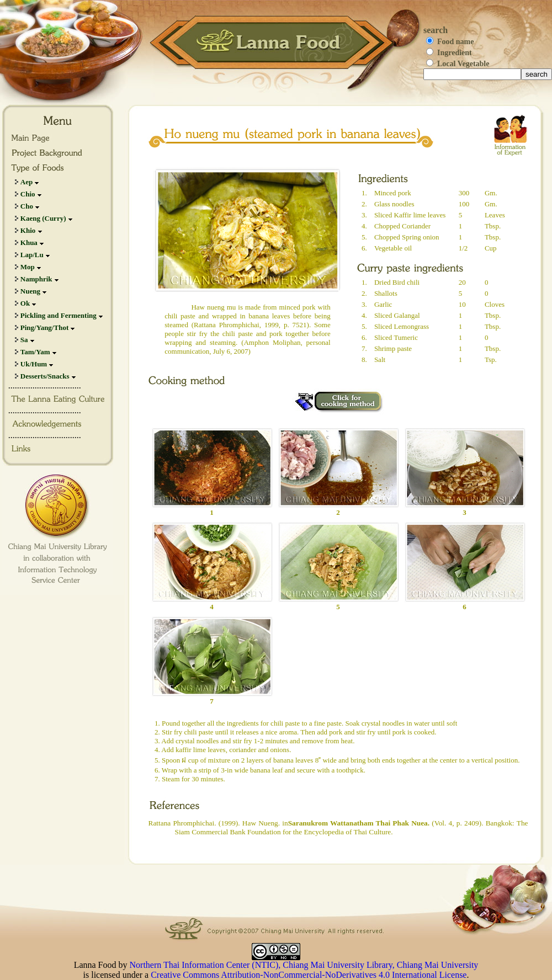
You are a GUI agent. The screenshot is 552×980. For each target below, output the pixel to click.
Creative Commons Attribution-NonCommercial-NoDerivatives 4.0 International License (309, 975)
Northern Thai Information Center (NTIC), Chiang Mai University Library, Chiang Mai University (304, 965)
